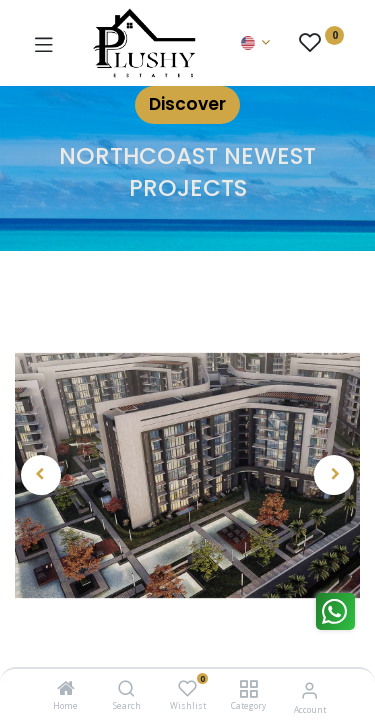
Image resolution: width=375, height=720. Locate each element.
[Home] (66, 689)
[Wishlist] (187, 688)
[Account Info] (309, 689)
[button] (41, 475)
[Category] (248, 689)
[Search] (126, 689)
